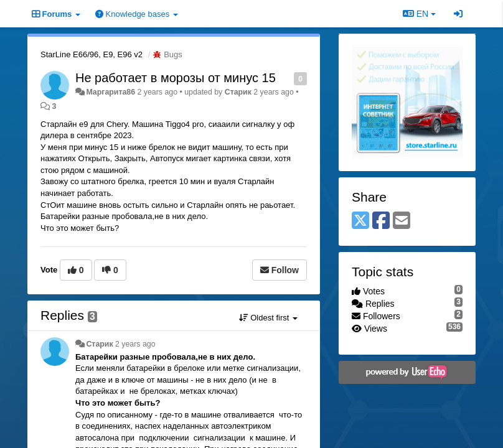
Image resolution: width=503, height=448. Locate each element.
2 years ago (135, 344)
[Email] (402, 221)
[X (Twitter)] (360, 221)
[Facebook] (381, 221)
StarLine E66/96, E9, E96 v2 (92, 54)
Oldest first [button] (268, 318)
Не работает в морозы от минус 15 (176, 78)
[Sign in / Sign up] (458, 14)
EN (419, 14)
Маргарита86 (110, 92)
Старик (238, 92)
